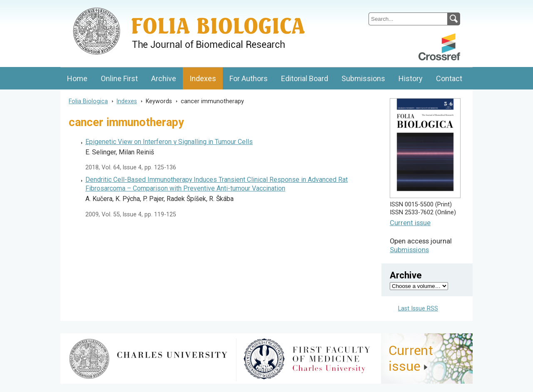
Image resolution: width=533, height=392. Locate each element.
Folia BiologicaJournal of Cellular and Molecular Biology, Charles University (148, 7)
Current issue (410, 223)
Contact (449, 78)
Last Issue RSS (418, 309)
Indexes (203, 78)
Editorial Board (305, 78)
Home (77, 78)
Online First (119, 78)
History (411, 78)
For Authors (249, 78)
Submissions (363, 78)
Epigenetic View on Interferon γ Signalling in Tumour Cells (169, 142)
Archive (164, 78)
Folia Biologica (88, 101)
